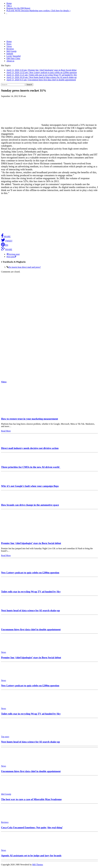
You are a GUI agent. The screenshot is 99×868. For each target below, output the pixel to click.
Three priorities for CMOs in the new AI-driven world (31, 467)
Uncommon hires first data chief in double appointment (31, 629)
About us (10, 61)
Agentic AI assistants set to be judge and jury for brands (31, 856)
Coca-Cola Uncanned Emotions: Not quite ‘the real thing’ (32, 827)
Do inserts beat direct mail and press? (25, 267)
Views (9, 46)
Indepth (10, 54)
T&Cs (9, 6)
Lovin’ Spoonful (14, 56)
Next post (11, 257)
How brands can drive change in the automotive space (30, 505)
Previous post (13, 254)
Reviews (10, 49)
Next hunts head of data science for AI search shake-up (30, 610)
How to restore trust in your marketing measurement (30, 419)
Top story (5, 737)
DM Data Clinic (13, 58)
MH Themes (38, 865)
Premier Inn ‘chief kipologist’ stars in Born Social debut (31, 543)
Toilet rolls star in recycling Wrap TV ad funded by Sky (31, 592)
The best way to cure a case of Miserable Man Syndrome (31, 799)
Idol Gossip (11, 51)
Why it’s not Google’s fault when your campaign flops (30, 486)
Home (9, 3)
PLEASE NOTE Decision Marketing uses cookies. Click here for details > (39, 11)
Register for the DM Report (18, 8)
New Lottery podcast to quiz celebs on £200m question (30, 573)
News (9, 44)
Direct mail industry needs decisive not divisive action (30, 448)
